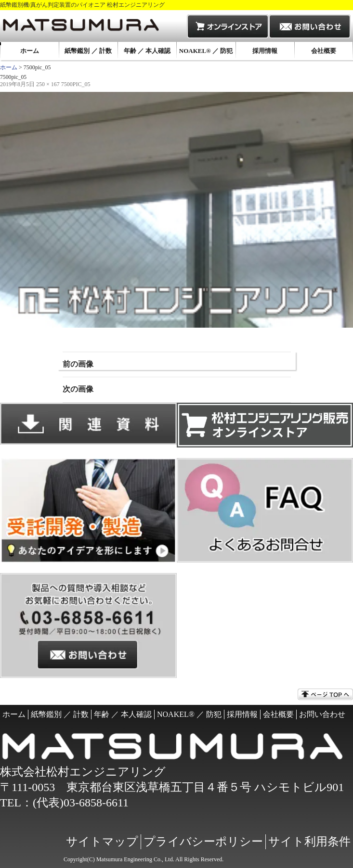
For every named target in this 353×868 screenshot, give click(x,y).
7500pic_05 (76, 84)
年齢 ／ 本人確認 (147, 51)
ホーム (30, 51)
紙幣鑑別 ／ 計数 (88, 51)
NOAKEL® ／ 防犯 (206, 51)
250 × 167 (48, 84)
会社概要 (324, 51)
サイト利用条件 (309, 842)
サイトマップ (102, 842)
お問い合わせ (322, 714)
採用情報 (265, 51)
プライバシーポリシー (203, 842)
